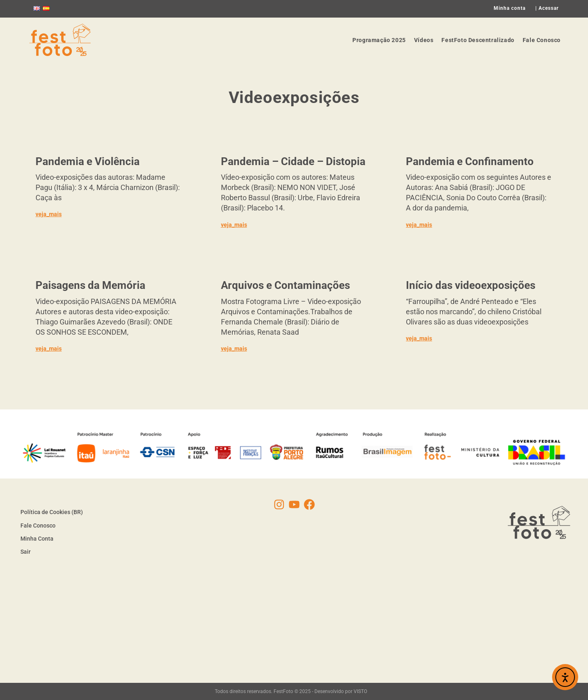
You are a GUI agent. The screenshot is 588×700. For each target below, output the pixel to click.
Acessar (549, 8)
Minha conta (510, 8)
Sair (26, 552)
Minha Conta (37, 539)
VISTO (360, 691)
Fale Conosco (38, 526)
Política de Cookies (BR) (52, 512)
